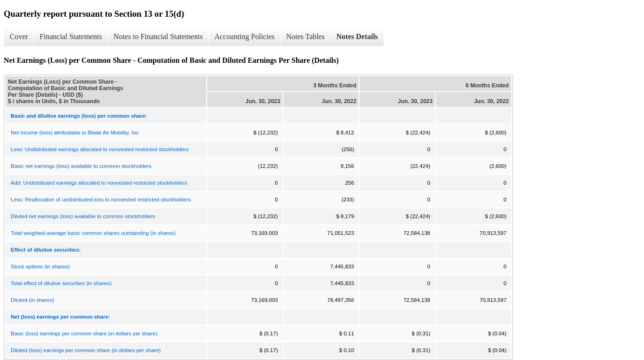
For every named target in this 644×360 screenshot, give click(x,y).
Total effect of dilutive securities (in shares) (61, 283)
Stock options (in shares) (40, 267)
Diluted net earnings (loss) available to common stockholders (83, 216)
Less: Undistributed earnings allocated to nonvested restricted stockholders (100, 149)
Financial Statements (71, 37)
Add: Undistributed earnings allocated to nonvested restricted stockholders (99, 183)
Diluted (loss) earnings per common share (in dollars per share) (86, 350)
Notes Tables (306, 37)
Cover (19, 37)
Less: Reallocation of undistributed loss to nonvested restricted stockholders (101, 200)
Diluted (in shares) (32, 300)
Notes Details (357, 37)
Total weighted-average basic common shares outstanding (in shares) (93, 233)
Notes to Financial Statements (158, 37)
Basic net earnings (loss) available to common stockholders (81, 166)
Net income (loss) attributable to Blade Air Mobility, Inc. (75, 133)
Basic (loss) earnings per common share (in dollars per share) (84, 333)
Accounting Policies (244, 37)
